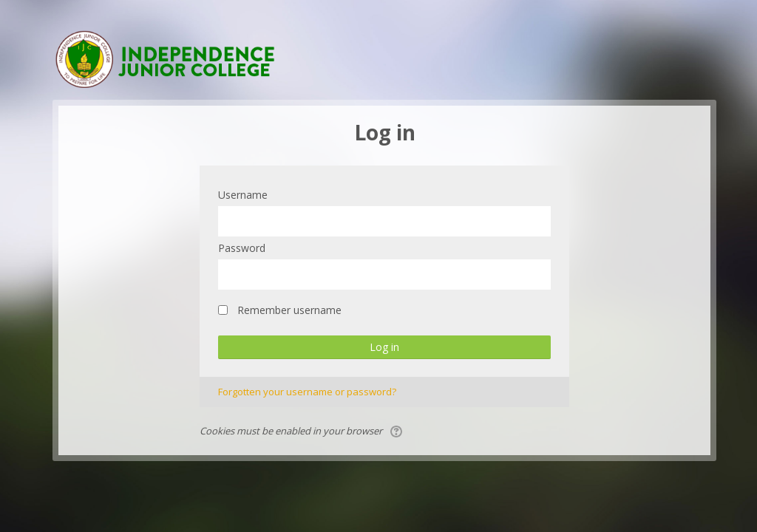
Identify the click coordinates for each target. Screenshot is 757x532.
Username (243, 195)
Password (242, 248)
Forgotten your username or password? (307, 392)
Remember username (289, 310)
